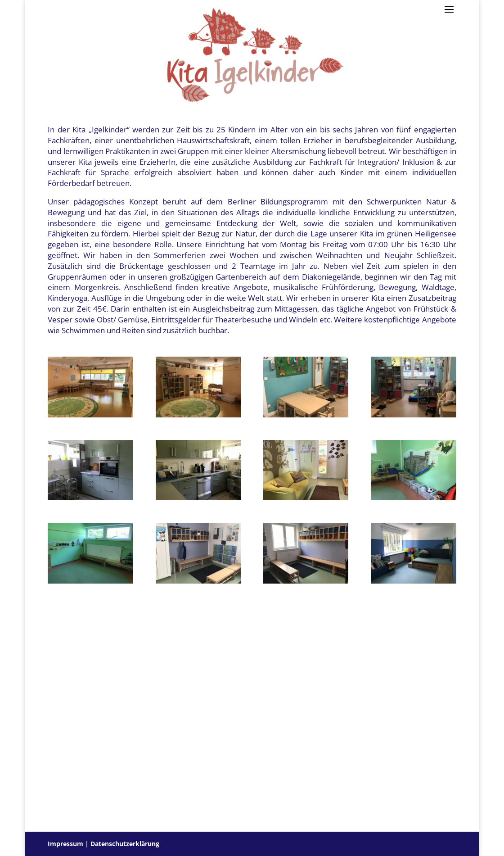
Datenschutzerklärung (125, 844)
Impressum (65, 844)
